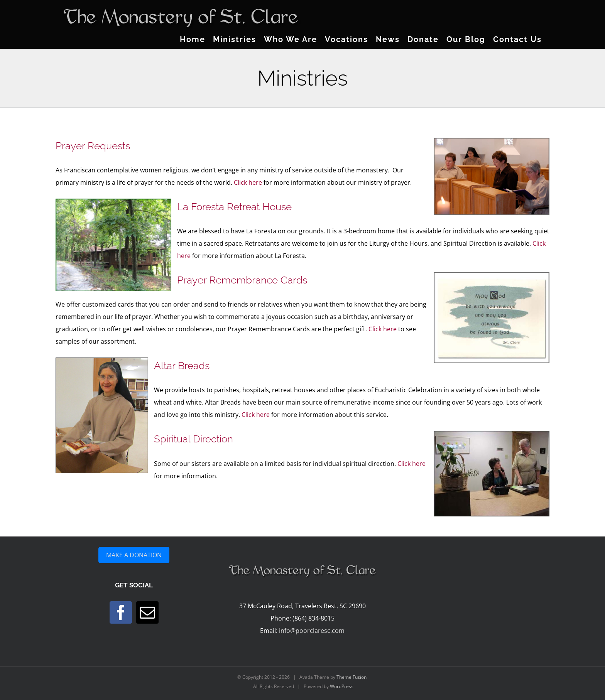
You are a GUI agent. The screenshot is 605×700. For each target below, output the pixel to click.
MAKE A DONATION (134, 555)
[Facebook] (121, 612)
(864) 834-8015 (313, 618)
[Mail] (147, 612)
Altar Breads (182, 366)
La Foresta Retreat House (234, 207)
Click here (248, 182)
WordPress (342, 686)
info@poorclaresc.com (312, 631)
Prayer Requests (93, 146)
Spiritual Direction (193, 439)
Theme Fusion (352, 677)
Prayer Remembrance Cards (242, 280)
